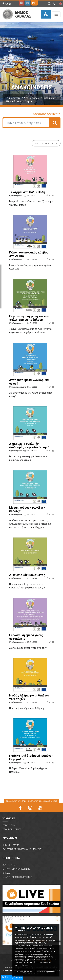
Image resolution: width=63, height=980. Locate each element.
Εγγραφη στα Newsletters (16, 869)
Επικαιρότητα (13, 98)
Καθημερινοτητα (12, 829)
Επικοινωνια (9, 825)
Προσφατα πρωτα (46, 143)
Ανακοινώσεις (32, 98)
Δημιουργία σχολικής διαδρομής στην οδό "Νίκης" (29, 446)
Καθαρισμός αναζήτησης (47, 114)
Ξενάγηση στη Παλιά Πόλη (27, 192)
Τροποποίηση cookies (46, 972)
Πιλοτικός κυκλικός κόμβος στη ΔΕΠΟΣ (29, 254)
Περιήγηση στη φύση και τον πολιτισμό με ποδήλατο (29, 318)
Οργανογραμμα (11, 845)
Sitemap (7, 873)
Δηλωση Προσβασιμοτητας (17, 877)
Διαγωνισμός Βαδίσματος (27, 575)
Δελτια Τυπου (10, 865)
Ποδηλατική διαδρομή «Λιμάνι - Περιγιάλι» (31, 758)
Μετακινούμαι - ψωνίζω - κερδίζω (27, 509)
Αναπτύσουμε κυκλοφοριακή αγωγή (29, 382)
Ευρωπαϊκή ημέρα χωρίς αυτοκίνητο (26, 637)
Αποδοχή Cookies (25, 972)
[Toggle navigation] (56, 14)
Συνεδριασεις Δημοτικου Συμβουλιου (22, 849)
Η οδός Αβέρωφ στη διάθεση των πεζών (29, 697)
